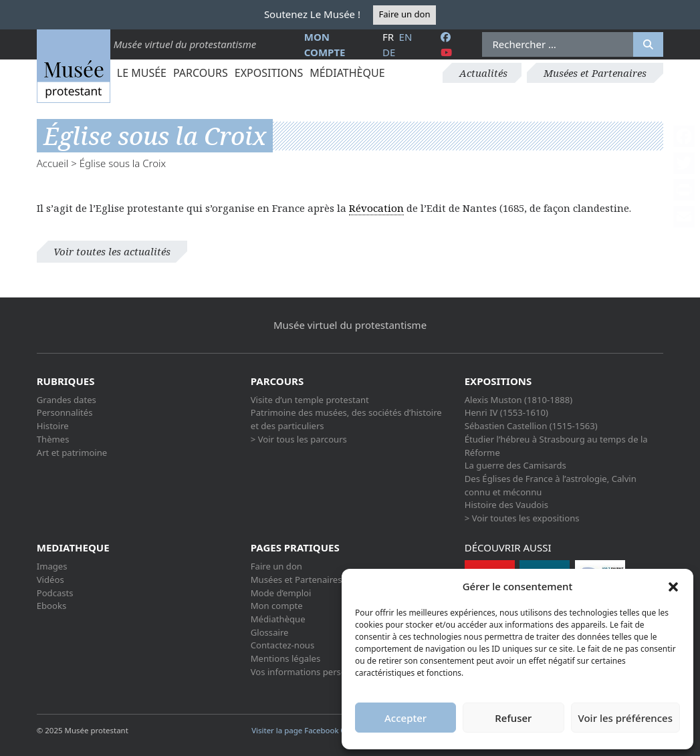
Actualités (483, 73)
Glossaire (270, 632)
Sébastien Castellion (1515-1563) (531, 426)
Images (52, 566)
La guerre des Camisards (515, 465)
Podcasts (55, 593)
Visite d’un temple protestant (310, 400)
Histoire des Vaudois (506, 505)
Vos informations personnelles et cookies (335, 672)
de (389, 52)
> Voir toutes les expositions (522, 518)
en (406, 37)
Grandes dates (67, 400)
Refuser (513, 718)
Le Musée (142, 73)
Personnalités (65, 412)
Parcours (201, 73)
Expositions (269, 73)
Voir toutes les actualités (112, 251)
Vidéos (50, 580)
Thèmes (53, 439)
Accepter (405, 718)
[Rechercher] (648, 45)
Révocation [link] (376, 208)
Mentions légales (285, 658)
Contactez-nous (283, 645)
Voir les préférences (625, 718)
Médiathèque (347, 73)
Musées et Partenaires (595, 73)
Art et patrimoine (72, 453)
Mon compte (277, 606)
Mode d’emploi (281, 593)
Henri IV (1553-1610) (506, 412)
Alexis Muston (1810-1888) (518, 400)
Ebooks (52, 606)
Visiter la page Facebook (300, 730)
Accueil (53, 163)
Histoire (53, 426)
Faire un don (404, 14)
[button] (673, 586)
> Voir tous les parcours (299, 439)
